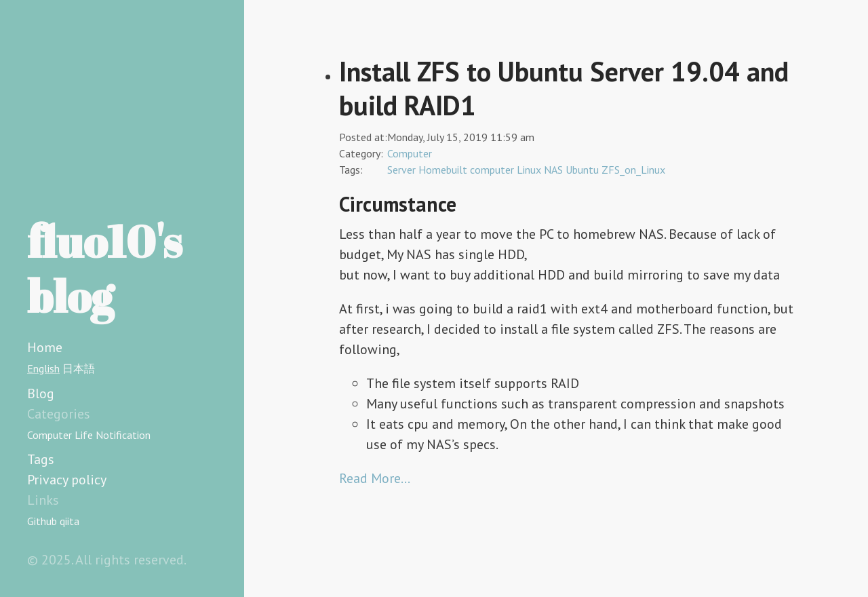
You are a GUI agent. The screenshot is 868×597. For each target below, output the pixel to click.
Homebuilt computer (466, 170)
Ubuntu (582, 170)
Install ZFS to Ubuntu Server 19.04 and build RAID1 (564, 88)
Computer (50, 435)
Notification (123, 435)
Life (84, 435)
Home (45, 347)
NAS (553, 170)
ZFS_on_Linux (633, 170)
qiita (70, 521)
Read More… (375, 478)
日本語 (79, 368)
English (43, 368)
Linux (529, 170)
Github (42, 521)
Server (401, 170)
